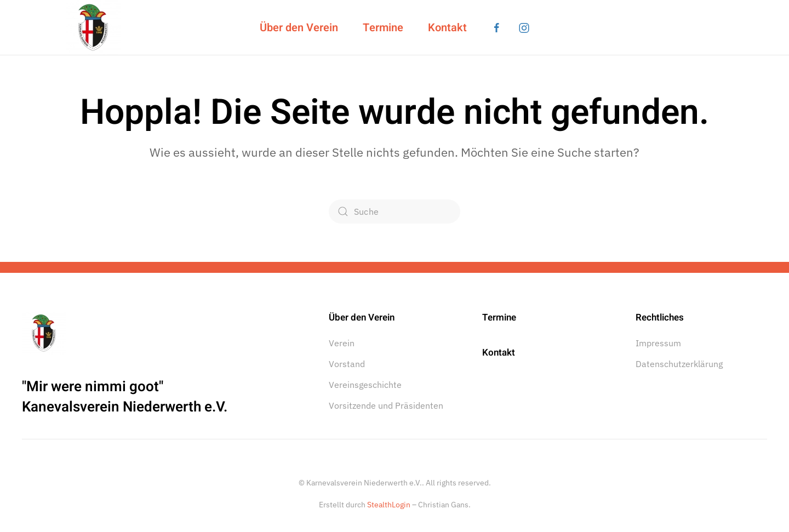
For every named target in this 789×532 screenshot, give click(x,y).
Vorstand (347, 364)
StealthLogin (389, 505)
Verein (342, 343)
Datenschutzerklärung (679, 364)
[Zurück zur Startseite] (93, 27)
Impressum (658, 343)
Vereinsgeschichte (365, 385)
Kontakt (447, 28)
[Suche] (395, 211)
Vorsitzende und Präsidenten (386, 405)
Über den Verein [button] (299, 28)
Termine (383, 28)
